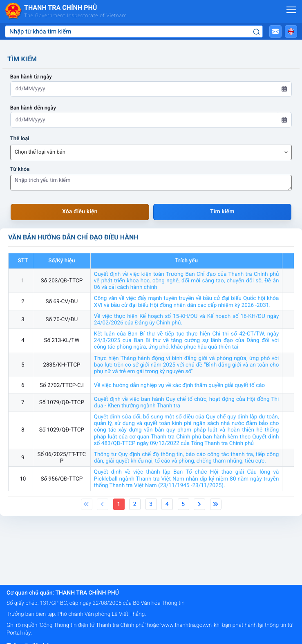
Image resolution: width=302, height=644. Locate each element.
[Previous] (87, 504)
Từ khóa (20, 169)
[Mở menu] (291, 10)
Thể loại (20, 139)
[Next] (199, 504)
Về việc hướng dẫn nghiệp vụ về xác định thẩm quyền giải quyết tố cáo (179, 385)
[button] (275, 31)
